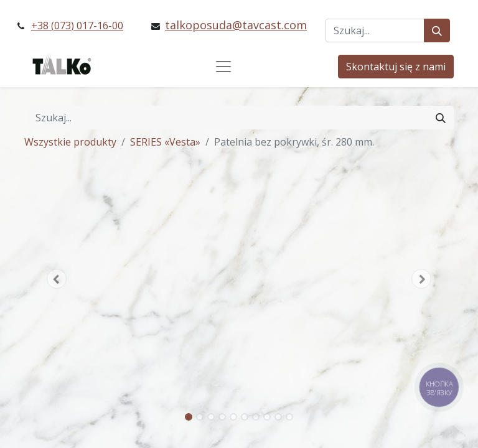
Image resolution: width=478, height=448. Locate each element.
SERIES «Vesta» (165, 142)
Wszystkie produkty (70, 142)
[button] (57, 279)
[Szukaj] (437, 30)
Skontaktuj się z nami (396, 67)
